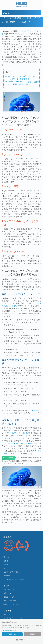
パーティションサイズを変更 (20, 443)
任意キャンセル (9, 597)
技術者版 (7, 576)
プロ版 (6, 565)
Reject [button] (33, 634)
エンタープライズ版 (11, 572)
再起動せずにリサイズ (11, 604)
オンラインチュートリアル (13, 618)
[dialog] (21, 631)
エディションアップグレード (14, 579)
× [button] (40, 621)
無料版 (6, 561)
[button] (21, 630)
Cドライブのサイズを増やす (16, 433)
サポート (7, 614)
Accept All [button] (12, 634)
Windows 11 (36, 411)
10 (4, 413)
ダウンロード (8, 458)
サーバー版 (7, 568)
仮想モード (7, 593)
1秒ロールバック (10, 589)
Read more (33, 628)
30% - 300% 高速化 (10, 601)
